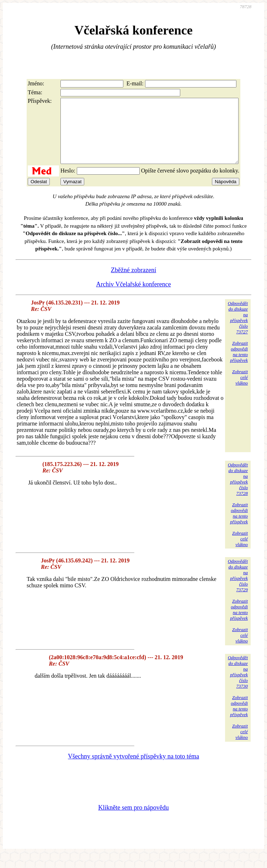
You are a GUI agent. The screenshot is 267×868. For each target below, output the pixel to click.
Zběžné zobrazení (133, 283)
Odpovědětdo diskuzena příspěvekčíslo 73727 (238, 330)
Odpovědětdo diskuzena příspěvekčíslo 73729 (238, 588)
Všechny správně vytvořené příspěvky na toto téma (133, 769)
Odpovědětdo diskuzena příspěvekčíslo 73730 (238, 685)
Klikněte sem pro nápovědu (133, 820)
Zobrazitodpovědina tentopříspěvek (239, 364)
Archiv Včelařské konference (133, 297)
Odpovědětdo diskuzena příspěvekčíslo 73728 (238, 492)
